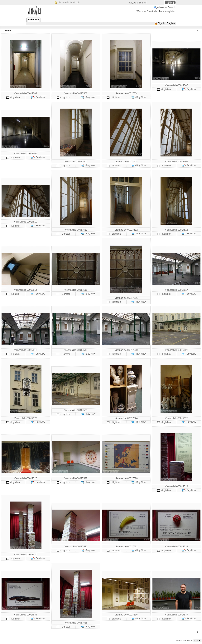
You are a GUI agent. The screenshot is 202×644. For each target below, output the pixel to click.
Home (8, 31)
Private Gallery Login (69, 2)
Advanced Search (166, 7)
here (162, 11)
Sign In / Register (167, 23)
